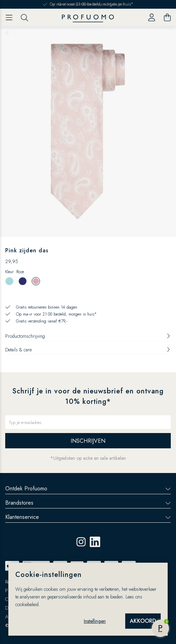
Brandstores (88, 503)
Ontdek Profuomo (88, 488)
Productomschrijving (88, 336)
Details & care (88, 350)
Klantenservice (88, 517)
